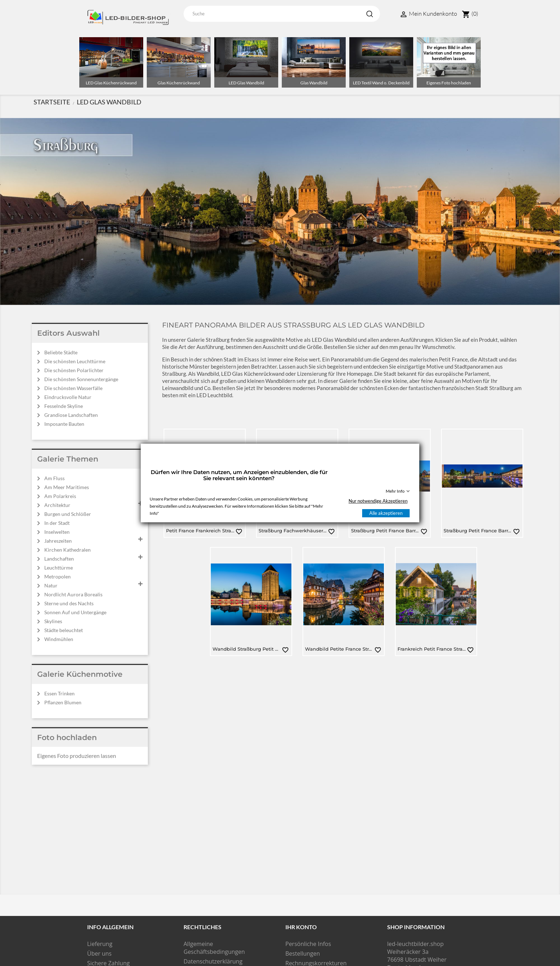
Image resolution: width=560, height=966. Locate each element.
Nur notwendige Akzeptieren (378, 501)
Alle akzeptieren (386, 513)
